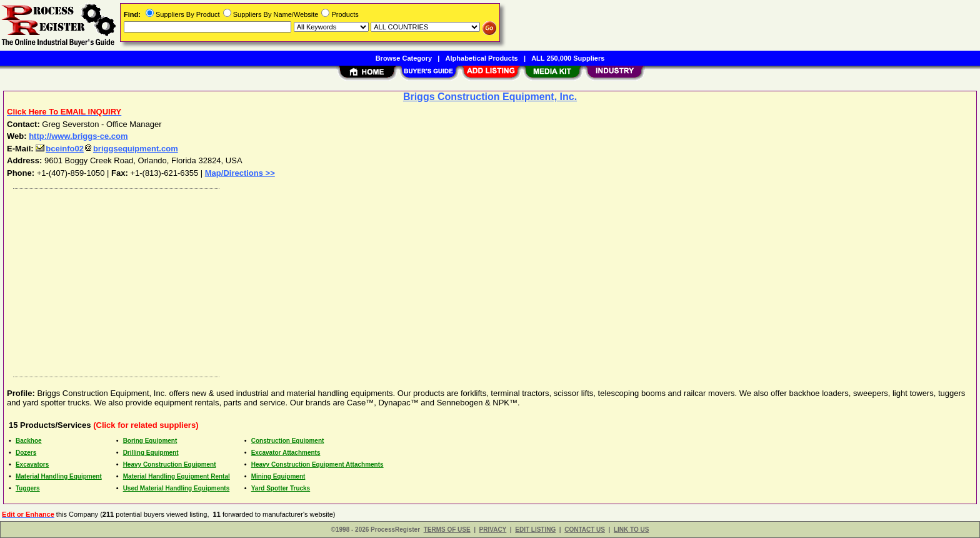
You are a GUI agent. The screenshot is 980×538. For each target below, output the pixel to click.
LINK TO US (631, 530)
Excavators (32, 464)
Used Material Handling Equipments (177, 488)
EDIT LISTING (535, 530)
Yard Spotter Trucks (281, 488)
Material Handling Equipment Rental (177, 476)
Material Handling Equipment (59, 476)
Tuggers (28, 488)
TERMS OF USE (447, 530)
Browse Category (404, 58)
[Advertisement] (383, 280)
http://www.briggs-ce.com (78, 136)
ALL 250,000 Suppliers (568, 58)
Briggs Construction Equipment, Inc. (490, 97)
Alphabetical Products (482, 58)
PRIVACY (493, 530)
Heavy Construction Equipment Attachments (317, 464)
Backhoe (29, 441)
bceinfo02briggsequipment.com (107, 149)
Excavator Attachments (286, 453)
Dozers (26, 453)
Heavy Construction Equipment (170, 464)
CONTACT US (585, 530)
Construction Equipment (288, 441)
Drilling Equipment (151, 453)
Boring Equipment (150, 441)
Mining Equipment (278, 476)
